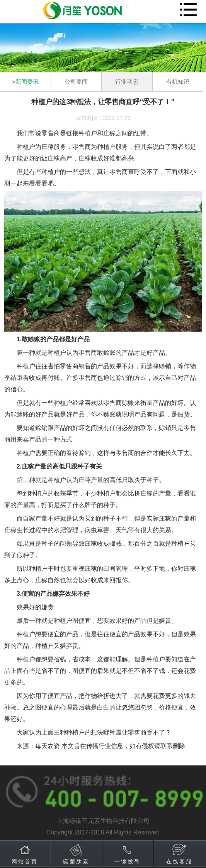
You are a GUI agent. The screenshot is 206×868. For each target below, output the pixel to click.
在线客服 (179, 861)
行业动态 (127, 82)
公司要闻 (76, 82)
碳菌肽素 (76, 861)
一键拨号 (128, 861)
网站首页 (25, 861)
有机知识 (178, 82)
